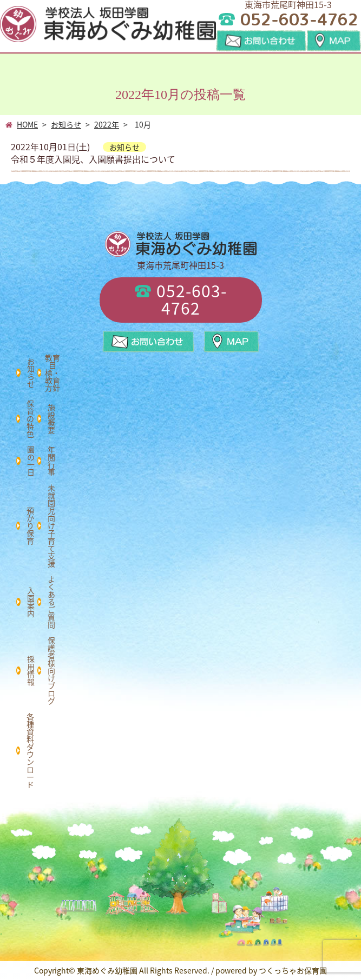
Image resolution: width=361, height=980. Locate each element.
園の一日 (31, 461)
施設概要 (51, 418)
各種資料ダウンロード (30, 750)
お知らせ (31, 372)
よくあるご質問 (51, 602)
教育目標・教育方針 (52, 372)
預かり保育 (30, 525)
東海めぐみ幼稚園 (107, 970)
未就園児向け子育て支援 (51, 525)
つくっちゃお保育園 (293, 970)
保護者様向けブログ (51, 670)
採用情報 (31, 670)
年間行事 (51, 461)
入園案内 (31, 602)
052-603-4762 (181, 299)
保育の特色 (30, 418)
